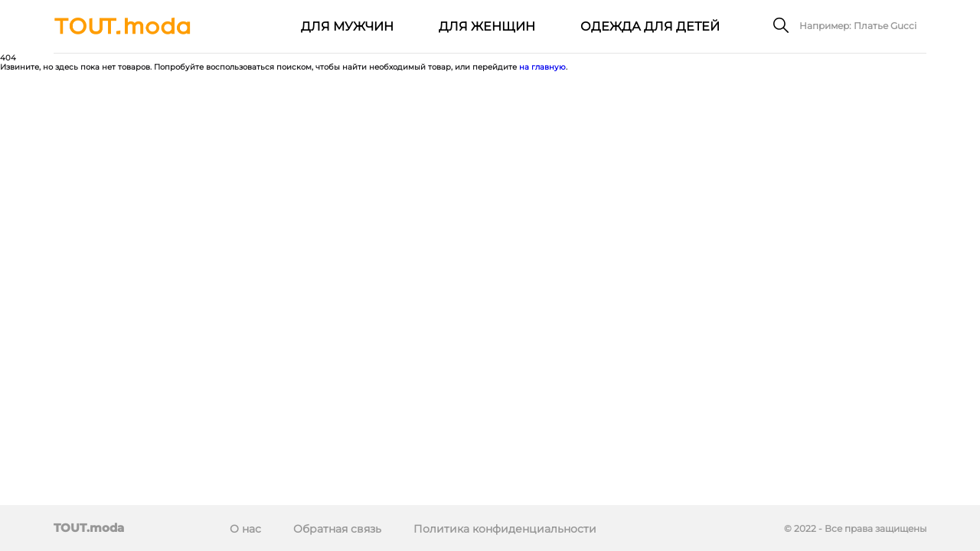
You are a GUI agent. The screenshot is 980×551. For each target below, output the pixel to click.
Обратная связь (337, 529)
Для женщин (487, 26)
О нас (245, 529)
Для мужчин (347, 26)
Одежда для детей (650, 26)
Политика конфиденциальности (505, 529)
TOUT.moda (89, 528)
